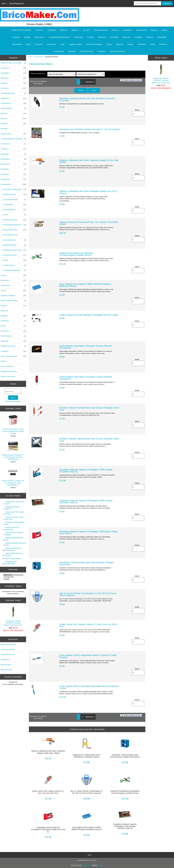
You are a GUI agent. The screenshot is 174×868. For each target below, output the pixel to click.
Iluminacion (39, 44)
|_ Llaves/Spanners (13, 240)
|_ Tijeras (13, 260)
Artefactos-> (13, 98)
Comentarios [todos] (13, 586)
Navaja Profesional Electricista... (12, 528)
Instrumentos (51, 44)
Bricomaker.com (87, 865)
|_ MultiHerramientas (13, 245)
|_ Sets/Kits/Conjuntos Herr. (13, 250)
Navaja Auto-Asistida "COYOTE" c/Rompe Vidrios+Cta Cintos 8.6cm (13, 616)
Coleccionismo (39, 37)
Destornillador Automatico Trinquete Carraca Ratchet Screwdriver (86, 347)
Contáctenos (5, 660)
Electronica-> (13, 164)
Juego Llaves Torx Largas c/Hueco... (15, 513)
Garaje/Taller (162, 37)
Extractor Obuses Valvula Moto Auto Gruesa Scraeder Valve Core (89, 409)
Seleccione (13, 575)
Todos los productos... (9, 376)
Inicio (3, 3)
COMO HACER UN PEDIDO (21, 30)
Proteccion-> (13, 331)
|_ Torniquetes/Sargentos (13, 270)
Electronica (126, 37)
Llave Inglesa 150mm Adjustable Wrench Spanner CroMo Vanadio (88, 656)
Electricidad (114, 37)
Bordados (16, 37)
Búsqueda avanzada (13, 401)
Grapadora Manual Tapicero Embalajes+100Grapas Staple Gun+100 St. (89, 532)
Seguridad (72, 51)
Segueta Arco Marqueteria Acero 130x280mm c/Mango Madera (86, 756)
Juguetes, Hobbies (75, 44)
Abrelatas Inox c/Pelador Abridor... (14, 534)
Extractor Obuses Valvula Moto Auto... (14, 518)
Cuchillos (91, 37)
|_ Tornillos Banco (13, 265)
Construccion (78, 37)
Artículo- (81, 90)
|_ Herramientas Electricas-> (13, 225)
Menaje (109, 44)
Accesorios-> (13, 68)
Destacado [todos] (13, 600)
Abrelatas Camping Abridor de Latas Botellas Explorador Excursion (87, 99)
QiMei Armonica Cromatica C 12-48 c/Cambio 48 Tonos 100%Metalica (13, 450)
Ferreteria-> (13, 174)
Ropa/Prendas (59, 51)
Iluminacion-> (13, 280)
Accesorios (39, 30)
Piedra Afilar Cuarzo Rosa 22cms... (15, 503)
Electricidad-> (13, 159)
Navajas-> (13, 316)
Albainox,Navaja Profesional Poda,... (15, 544)
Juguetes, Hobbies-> (13, 296)
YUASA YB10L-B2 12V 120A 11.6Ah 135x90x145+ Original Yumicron (13, 425)
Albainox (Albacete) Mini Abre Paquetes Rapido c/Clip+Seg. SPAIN (89, 161)
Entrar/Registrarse (16, 3)
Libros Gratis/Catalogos (94, 44)
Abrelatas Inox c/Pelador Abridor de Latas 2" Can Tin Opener (90, 129)
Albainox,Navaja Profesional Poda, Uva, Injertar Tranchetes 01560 (89, 223)
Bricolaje (27, 37)
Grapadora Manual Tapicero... (12, 508)
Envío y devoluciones (8, 644)
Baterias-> (13, 119)
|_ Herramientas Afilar (13, 220)
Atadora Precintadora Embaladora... (13, 549)
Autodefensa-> (13, 103)
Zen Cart (100, 865)
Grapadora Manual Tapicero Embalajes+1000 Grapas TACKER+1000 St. (86, 471)
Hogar (28, 44)
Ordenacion (142, 44)
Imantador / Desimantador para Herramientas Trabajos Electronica (87, 563)
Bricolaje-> (5, 129)
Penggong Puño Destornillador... (11, 563)
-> (13, 184)
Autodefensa (127, 30)
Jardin (63, 44)
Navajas (130, 44)
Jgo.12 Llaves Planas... (14, 558)
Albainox (13, 579)
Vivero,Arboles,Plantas (117, 51)
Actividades (52, 30)
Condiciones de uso (8, 654)
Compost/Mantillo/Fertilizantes (59, 37)
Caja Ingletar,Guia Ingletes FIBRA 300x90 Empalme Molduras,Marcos (85, 285)
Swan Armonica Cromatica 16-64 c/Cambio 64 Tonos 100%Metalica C (13, 476)
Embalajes (138, 37)
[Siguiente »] (90, 82)
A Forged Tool (13, 577)
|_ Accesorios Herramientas (13, 189)
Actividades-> (13, 73)
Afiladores (75, 30)
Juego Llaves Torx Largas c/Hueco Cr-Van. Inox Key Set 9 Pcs (88, 625)
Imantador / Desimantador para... (15, 523)
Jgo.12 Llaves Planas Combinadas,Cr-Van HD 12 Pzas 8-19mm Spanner (88, 594)
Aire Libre (86, 30)
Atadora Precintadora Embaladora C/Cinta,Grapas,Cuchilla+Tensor (76, 254)
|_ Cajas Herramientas (13, 200)
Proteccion (163, 44)
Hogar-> (13, 275)
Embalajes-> (13, 169)
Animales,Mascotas (100, 30)
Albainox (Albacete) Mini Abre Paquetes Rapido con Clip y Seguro (88, 192)
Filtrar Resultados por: (38, 73)
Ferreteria (150, 37)
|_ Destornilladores (13, 210)
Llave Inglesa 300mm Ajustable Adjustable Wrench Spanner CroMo (89, 687)
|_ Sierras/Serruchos (13, 255)
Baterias (165, 30)
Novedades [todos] (13, 408)
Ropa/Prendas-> (13, 336)
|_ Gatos (13, 215)
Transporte (102, 51)
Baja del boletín (6, 670)
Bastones (154, 30)
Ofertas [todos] (161, 58)
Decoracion (102, 37)
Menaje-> (13, 306)
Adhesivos (63, 30)
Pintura (153, 44)
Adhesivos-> (13, 78)
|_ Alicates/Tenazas (13, 194)
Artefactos (115, 30)
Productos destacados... (9, 371)
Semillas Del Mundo (87, 51)
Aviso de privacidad (8, 649)
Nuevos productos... (8, 366)
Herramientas (39, 57)
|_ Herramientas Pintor (9, 235)
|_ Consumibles (13, 205)
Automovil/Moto (141, 30)
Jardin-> (13, 291)
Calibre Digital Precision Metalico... (14, 554)
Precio (94, 90)
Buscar (13, 384)
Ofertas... (4, 361)
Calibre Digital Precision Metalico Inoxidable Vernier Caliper (89, 315)
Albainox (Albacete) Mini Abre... (14, 539)
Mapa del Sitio (6, 665)
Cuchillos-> (13, 149)
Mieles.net (120, 44)
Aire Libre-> (13, 88)
